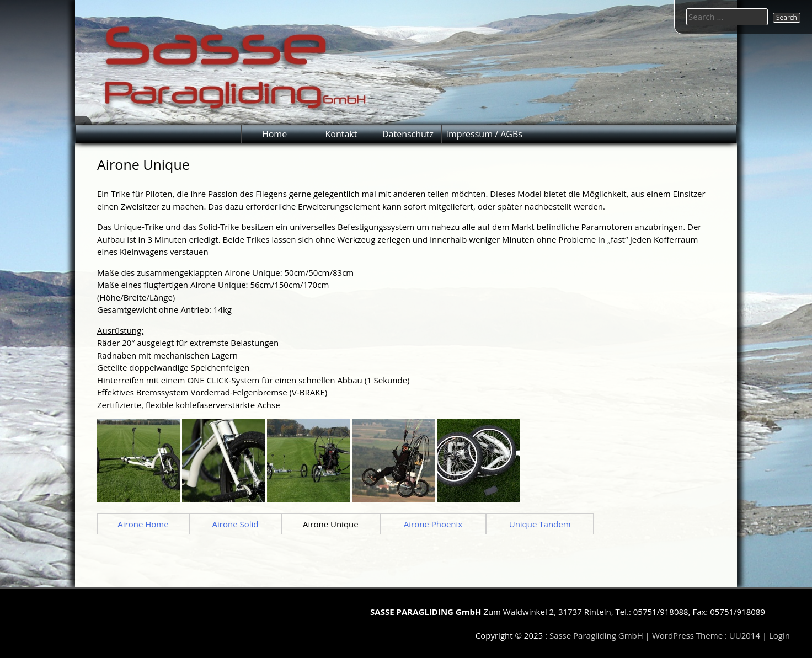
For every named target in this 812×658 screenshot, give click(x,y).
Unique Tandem (540, 524)
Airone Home (143, 524)
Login (779, 635)
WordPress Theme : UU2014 (706, 635)
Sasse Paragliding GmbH (596, 635)
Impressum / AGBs (484, 134)
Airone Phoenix (433, 524)
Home (274, 134)
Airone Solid (236, 524)
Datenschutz (408, 134)
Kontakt (341, 134)
